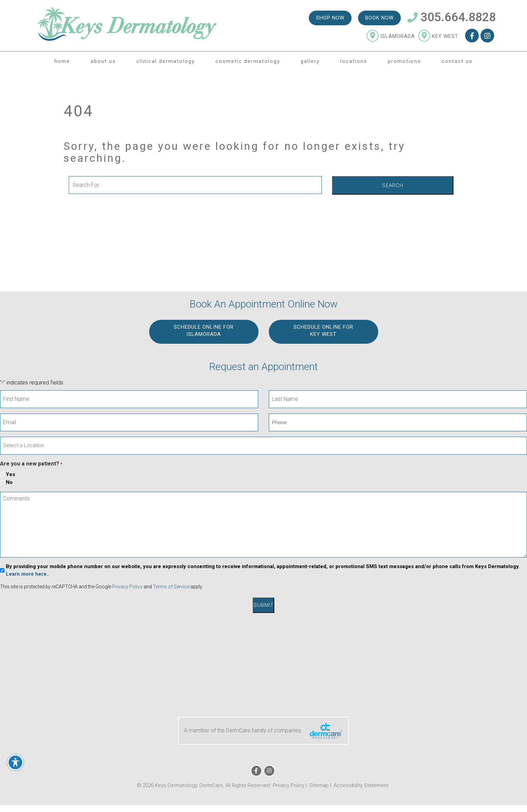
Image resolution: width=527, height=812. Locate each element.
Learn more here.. (28, 574)
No (9, 482)
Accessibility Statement (361, 785)
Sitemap (319, 785)
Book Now (379, 18)
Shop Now (330, 18)
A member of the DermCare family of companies (263, 731)
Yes (10, 474)
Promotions (404, 61)
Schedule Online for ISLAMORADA (204, 331)
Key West (438, 36)
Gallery (310, 61)
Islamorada (391, 36)
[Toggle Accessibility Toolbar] (15, 762)
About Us (103, 61)
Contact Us (457, 61)
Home (62, 61)
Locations (354, 61)
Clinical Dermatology (166, 61)
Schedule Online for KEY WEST (323, 331)
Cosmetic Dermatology (248, 61)
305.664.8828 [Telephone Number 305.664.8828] (452, 17)
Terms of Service (171, 587)
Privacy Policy (127, 587)
